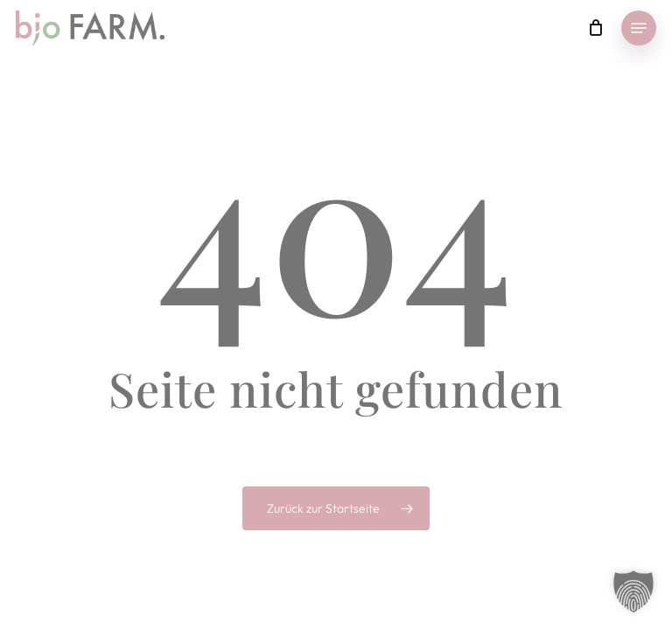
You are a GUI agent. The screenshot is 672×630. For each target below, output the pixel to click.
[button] (639, 28)
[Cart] (595, 28)
